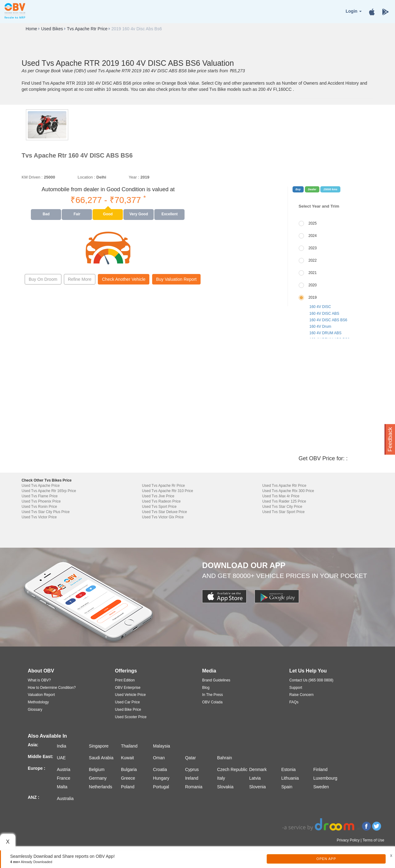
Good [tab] (108, 214)
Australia (65, 798)
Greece (128, 778)
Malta (62, 787)
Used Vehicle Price (131, 695)
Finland (320, 769)
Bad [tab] (46, 214)
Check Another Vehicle (124, 279)
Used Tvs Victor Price (39, 517)
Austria (64, 769)
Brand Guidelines (216, 680)
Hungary (161, 778)
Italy (221, 778)
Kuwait (127, 758)
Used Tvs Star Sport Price (283, 512)
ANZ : (33, 797)
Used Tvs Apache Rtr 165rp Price (49, 491)
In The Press (212, 695)
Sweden (321, 787)
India (61, 746)
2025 (313, 223)
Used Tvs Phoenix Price (41, 501)
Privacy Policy (348, 840)
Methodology (38, 702)
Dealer (312, 189)
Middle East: (40, 756)
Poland (128, 787)
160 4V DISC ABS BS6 (328, 320)
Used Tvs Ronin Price (39, 507)
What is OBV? (39, 680)
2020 (313, 285)
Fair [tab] (77, 214)
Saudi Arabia (101, 758)
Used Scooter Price (131, 717)
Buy (298, 189)
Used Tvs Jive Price (158, 496)
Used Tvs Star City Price (282, 507)
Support (296, 688)
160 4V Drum (320, 327)
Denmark (258, 769)
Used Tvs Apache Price (41, 486)
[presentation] (46, 214)
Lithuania (290, 778)
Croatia (160, 769)
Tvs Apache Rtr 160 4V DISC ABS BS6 (77, 155)
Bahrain (225, 758)
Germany (98, 778)
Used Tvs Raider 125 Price (284, 501)
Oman (159, 758)
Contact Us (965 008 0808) (312, 680)
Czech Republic (232, 769)
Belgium (97, 769)
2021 (313, 273)
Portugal (161, 787)
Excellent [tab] (170, 214)
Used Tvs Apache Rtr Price (284, 486)
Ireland (192, 778)
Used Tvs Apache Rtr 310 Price (168, 491)
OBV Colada (212, 702)
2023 (313, 248)
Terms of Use (373, 840)
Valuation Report (41, 695)
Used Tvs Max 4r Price (281, 496)
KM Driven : (32, 177)
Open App (326, 859)
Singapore (99, 746)
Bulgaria (129, 769)
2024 (313, 236)
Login (354, 11)
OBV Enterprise (128, 688)
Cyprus (192, 769)
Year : (134, 177)
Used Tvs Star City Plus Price (46, 512)
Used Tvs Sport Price (159, 507)
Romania (194, 787)
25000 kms (330, 189)
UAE (61, 758)
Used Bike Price (128, 710)
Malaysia (162, 746)
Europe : (37, 768)
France (64, 778)
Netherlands (101, 787)
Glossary (35, 710)
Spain (287, 787)
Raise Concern (302, 695)
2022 (313, 260)
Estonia (288, 769)
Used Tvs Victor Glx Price (163, 517)
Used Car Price (128, 702)
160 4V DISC (320, 307)
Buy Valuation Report (176, 279)
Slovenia (258, 787)
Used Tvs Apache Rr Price (163, 486)
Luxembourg (325, 778)
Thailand (129, 746)
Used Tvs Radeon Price (161, 501)
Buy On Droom (43, 279)
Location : (86, 177)
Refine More (80, 279)
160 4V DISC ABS (324, 314)
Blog (206, 688)
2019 (313, 297)
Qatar (191, 758)
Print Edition (125, 680)
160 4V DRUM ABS (326, 333)
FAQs (294, 702)
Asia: (33, 745)
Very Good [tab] (139, 214)
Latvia (255, 778)
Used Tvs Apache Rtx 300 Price (288, 491)
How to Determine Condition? (52, 688)
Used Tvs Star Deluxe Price (164, 512)
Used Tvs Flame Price (40, 496)
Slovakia (225, 787)
